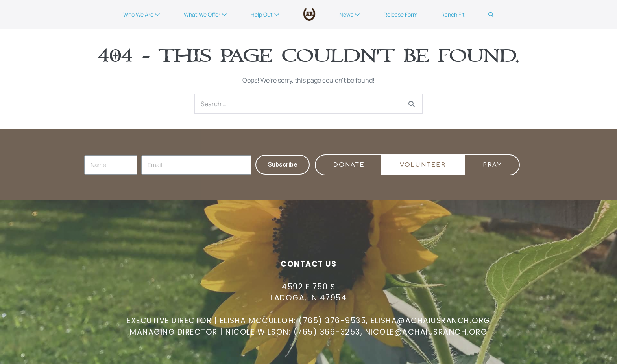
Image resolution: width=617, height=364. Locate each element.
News (350, 14)
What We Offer (205, 14)
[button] (491, 15)
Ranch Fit (453, 14)
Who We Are (142, 14)
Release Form (401, 14)
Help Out (265, 14)
